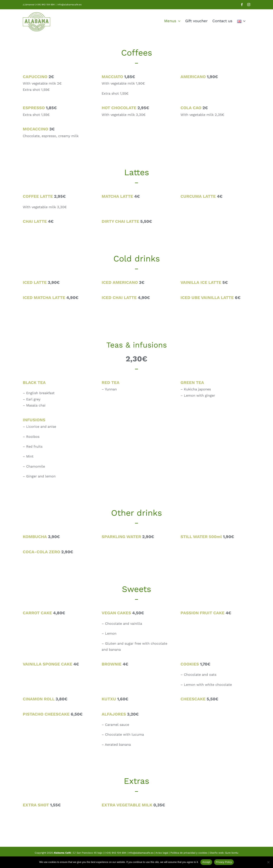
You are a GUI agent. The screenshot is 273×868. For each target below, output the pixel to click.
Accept (206, 862)
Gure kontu (232, 853)
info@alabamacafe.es (69, 5)
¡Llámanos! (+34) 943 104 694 (39, 5)
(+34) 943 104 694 (115, 853)
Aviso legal (162, 853)
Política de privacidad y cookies (189, 853)
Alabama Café (62, 853)
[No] (268, 862)
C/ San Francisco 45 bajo (88, 853)
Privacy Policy (224, 862)
